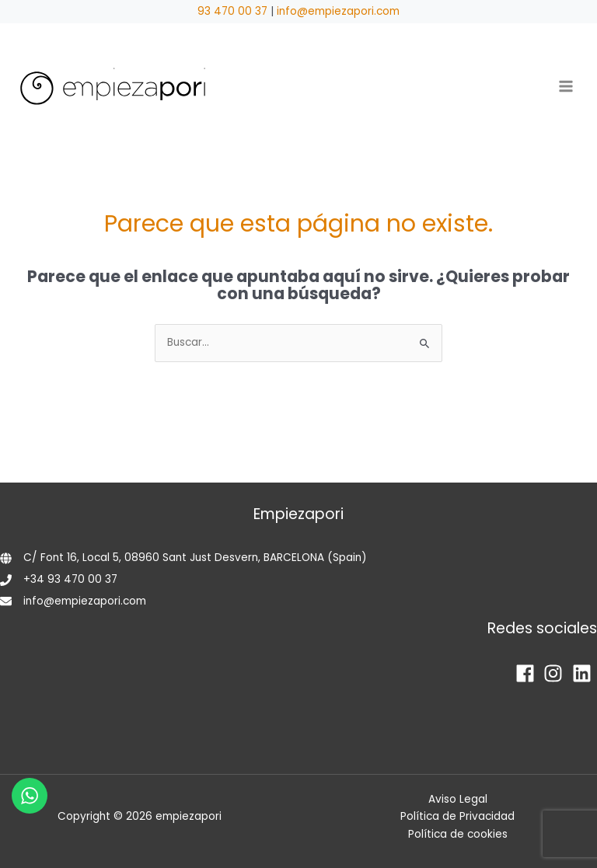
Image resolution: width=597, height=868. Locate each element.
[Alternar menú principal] (566, 87)
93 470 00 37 (232, 11)
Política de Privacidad (457, 816)
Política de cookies (458, 834)
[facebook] (528, 673)
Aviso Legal (458, 799)
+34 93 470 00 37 (70, 579)
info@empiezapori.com (338, 11)
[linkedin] (585, 673)
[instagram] (556, 673)
